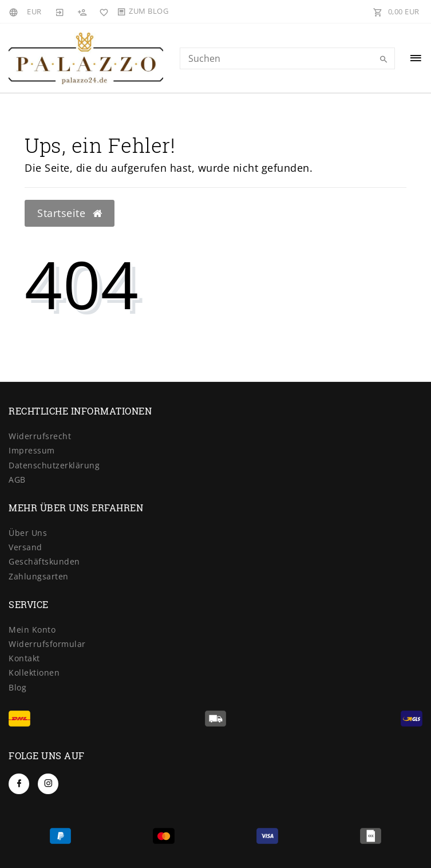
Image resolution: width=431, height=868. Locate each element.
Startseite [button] (70, 213)
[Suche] (383, 60)
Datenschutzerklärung (54, 465)
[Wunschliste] (102, 11)
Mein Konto (32, 630)
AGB (17, 480)
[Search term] (288, 58)
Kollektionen (34, 672)
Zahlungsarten (39, 576)
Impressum (32, 450)
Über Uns (28, 533)
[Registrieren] (82, 11)
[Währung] (34, 11)
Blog (17, 687)
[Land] (15, 11)
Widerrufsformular (47, 644)
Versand (25, 547)
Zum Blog (149, 11)
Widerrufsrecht (40, 436)
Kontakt (24, 658)
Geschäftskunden (44, 561)
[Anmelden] (60, 11)
